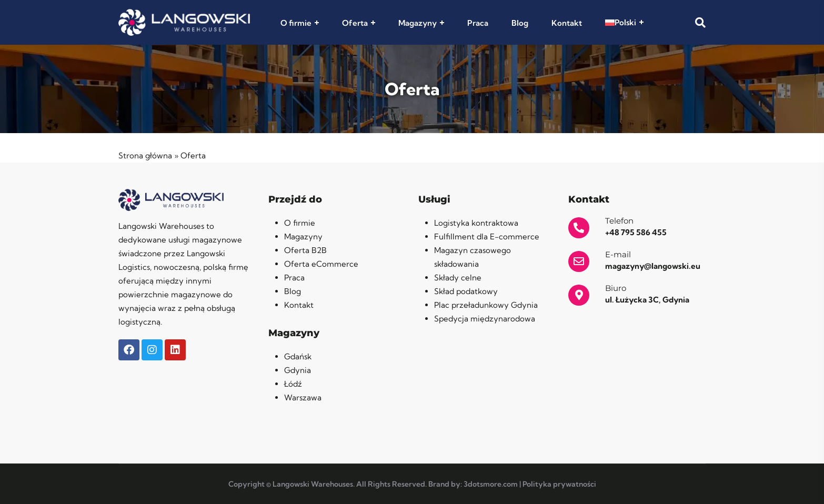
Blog (520, 23)
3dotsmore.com (491, 484)
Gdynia (298, 370)
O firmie (296, 23)
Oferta (355, 23)
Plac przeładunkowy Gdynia (486, 305)
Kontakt (567, 23)
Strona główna (145, 155)
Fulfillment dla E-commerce (487, 236)
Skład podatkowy (466, 291)
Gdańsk (298, 356)
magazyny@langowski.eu (653, 266)
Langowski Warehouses (313, 484)
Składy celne (458, 278)
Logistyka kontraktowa (476, 223)
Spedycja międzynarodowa (485, 319)
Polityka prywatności (559, 484)
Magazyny (418, 23)
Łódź (293, 384)
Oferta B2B (305, 250)
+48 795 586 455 (636, 232)
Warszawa (303, 397)
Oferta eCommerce (321, 264)
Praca (478, 23)
